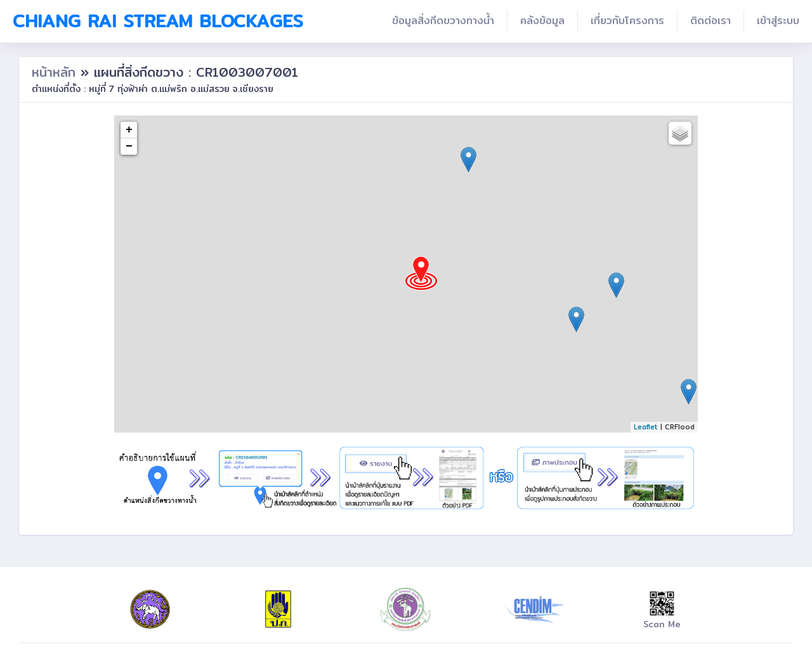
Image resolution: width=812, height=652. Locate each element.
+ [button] (129, 130)
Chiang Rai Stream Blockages (158, 21)
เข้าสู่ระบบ (778, 21)
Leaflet (646, 427)
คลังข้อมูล (542, 21)
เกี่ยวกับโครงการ (627, 21)
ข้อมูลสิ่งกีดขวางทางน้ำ (443, 21)
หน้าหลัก (56, 72)
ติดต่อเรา (710, 21)
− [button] (129, 147)
